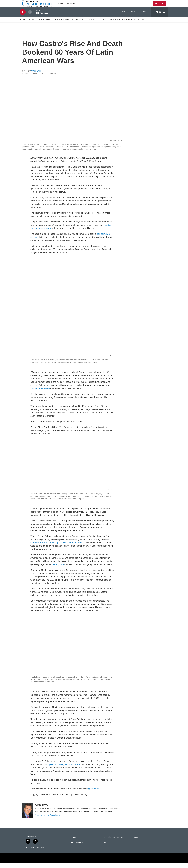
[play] (23, 17)
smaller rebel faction (40, 394)
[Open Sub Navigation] (36, 25)
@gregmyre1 (94, 794)
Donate (162, 6)
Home (22, 25)
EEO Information (77, 848)
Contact (137, 843)
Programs (45, 25)
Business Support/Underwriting (120, 25)
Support (93, 25)
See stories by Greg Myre (48, 821)
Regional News (63, 25)
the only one (58, 570)
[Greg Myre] (27, 816)
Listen (31, 25)
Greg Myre (36, 76)
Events (80, 25)
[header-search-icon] (150, 6)
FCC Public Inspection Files (113, 843)
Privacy (74, 843)
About (145, 25)
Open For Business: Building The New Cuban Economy (57, 548)
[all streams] (160, 17)
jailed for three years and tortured (65, 770)
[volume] (30, 17)
